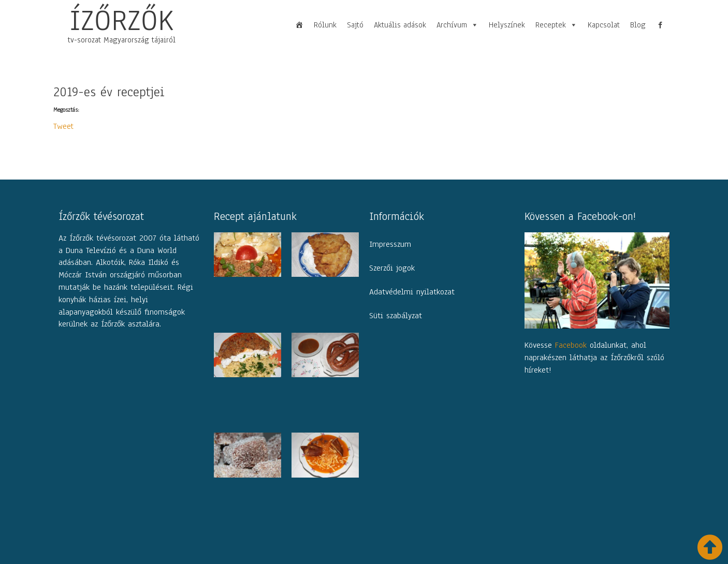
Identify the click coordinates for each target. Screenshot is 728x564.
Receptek (556, 25)
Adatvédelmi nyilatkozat (412, 292)
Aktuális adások (400, 25)
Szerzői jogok (392, 268)
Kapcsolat (604, 25)
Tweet (64, 125)
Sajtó (355, 25)
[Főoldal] (299, 25)
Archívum (457, 25)
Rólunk (325, 25)
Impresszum (390, 244)
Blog (638, 25)
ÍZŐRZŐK (122, 20)
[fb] (660, 25)
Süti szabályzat (396, 316)
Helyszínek (507, 25)
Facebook (571, 345)
